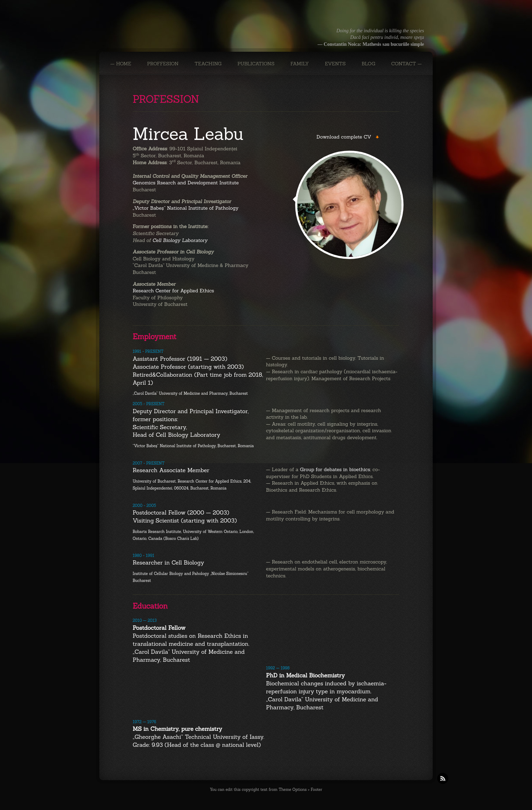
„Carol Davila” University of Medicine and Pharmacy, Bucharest (190, 393)
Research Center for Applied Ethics (173, 291)
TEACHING (208, 64)
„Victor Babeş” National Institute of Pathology (186, 208)
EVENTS (335, 64)
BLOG (368, 64)
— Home (120, 64)
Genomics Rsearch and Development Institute (186, 183)
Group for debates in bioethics (335, 469)
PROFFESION (163, 64)
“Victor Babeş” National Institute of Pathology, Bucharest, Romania (193, 446)
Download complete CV (344, 137)
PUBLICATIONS (256, 64)
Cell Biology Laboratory (180, 240)
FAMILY (300, 64)
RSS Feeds (443, 778)
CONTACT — (406, 64)
